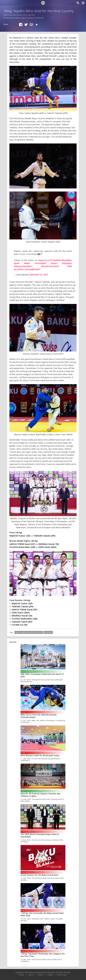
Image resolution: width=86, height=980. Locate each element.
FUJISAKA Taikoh (20, 622)
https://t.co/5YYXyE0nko (50, 260)
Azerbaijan (48, 632)
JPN (53, 536)
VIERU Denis (44, 547)
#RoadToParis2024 (50, 266)
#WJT (70, 266)
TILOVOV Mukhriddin (20, 547)
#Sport (54, 263)
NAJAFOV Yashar (17, 536)
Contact (21, 975)
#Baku (27, 263)
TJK (57, 544)
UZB (33, 547)
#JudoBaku (67, 260)
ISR (26, 625)
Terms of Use (62, 975)
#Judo (17, 263)
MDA (54, 547)
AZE (28, 536)
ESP (33, 544)
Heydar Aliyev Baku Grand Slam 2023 (29, 632)
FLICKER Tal (17, 625)
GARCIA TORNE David (20, 544)
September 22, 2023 (38, 275)
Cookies (50, 975)
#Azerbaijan (40, 263)
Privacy (40, 975)
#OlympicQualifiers (23, 266)
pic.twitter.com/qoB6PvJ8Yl (27, 269)
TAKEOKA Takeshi (42, 536)
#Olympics (67, 263)
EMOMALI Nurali (46, 544)
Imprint (31, 975)
